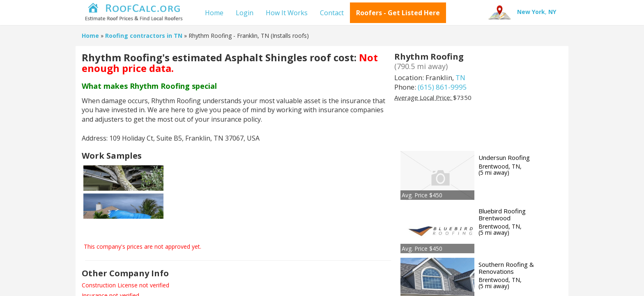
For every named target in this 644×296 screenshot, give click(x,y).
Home (214, 13)
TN (460, 77)
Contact (332, 13)
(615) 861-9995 (442, 87)
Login (245, 13)
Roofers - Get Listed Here (398, 13)
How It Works (287, 13)
